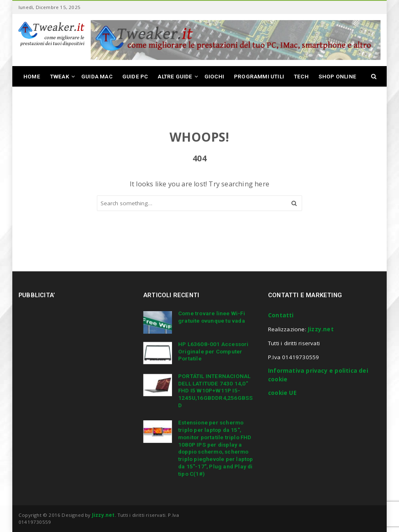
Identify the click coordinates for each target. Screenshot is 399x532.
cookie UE (282, 393)
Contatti (281, 315)
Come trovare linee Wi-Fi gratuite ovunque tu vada (212, 317)
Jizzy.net (321, 329)
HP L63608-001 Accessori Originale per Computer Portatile (213, 351)
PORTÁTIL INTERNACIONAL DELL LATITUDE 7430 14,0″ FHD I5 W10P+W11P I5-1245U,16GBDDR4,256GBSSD (216, 391)
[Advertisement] (87, 369)
